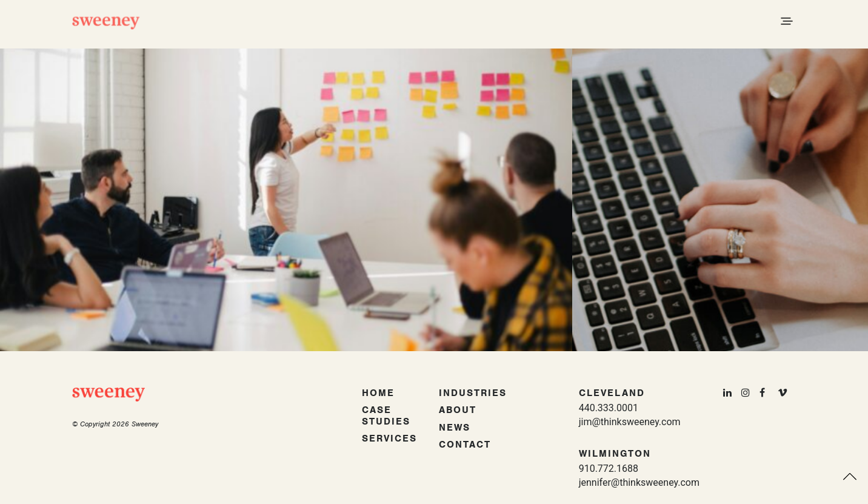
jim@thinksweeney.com (630, 422)
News (455, 428)
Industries (473, 393)
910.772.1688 (609, 469)
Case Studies (386, 416)
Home (378, 393)
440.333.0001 (609, 408)
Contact (465, 445)
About (458, 410)
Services (389, 438)
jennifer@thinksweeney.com (639, 482)
